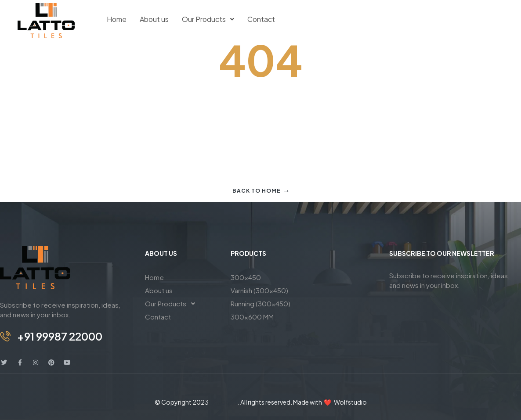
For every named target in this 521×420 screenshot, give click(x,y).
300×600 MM (252, 317)
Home (117, 19)
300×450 (246, 277)
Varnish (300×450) (259, 290)
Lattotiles (224, 402)
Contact (261, 19)
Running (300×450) (260, 303)
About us (154, 19)
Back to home (261, 191)
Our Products (208, 19)
